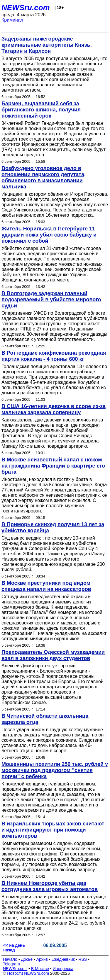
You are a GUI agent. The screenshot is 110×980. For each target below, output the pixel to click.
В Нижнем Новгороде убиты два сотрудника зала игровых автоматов (50, 886)
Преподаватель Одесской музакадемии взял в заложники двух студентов (53, 655)
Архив (42, 959)
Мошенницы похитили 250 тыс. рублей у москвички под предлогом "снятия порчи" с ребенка (55, 770)
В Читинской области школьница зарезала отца (45, 719)
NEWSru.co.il (15, 969)
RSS (83, 959)
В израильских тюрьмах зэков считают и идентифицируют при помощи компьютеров (53, 830)
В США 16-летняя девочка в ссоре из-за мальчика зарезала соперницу (54, 409)
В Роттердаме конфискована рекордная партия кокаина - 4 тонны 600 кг (54, 356)
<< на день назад (14, 948)
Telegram (11, 964)
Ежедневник (63, 959)
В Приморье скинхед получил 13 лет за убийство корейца (53, 527)
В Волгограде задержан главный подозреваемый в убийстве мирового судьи (51, 300)
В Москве (40, 969)
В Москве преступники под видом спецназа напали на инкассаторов (46, 586)
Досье (27, 959)
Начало (10, 959)
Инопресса (63, 969)
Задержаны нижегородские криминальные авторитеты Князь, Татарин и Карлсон (47, 45)
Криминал (12, 20)
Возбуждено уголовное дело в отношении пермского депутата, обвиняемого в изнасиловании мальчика (44, 177)
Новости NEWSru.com (28, 973)
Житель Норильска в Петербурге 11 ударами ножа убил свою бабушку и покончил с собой (49, 235)
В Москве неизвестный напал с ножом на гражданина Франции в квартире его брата (53, 466)
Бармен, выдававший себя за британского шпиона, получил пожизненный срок (41, 110)
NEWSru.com (26, 8)
